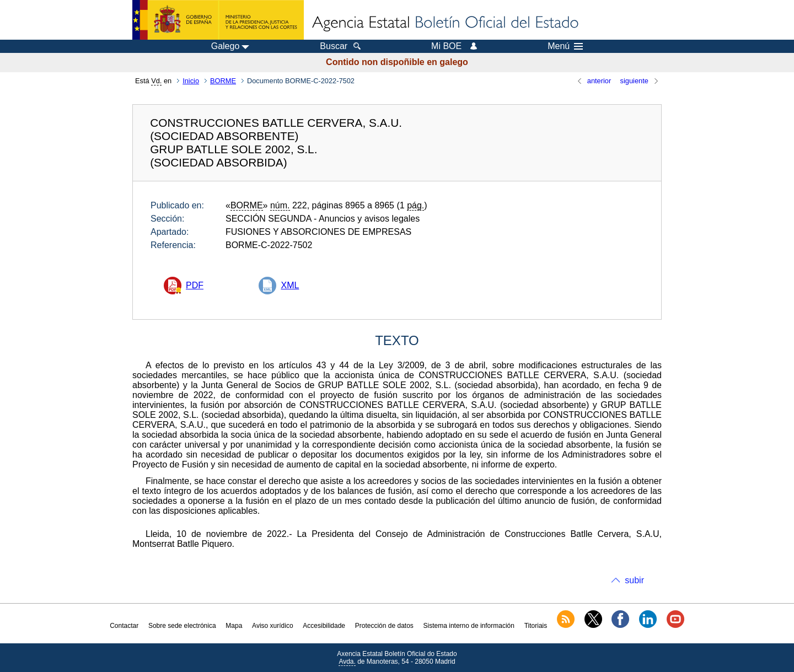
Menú (565, 46)
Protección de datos (384, 626)
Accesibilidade (324, 626)
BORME (223, 81)
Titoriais (536, 626)
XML (290, 285)
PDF (195, 285)
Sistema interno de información (469, 626)
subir (634, 580)
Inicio (191, 81)
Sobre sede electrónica (182, 626)
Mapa (234, 626)
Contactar (124, 626)
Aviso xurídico (272, 626)
